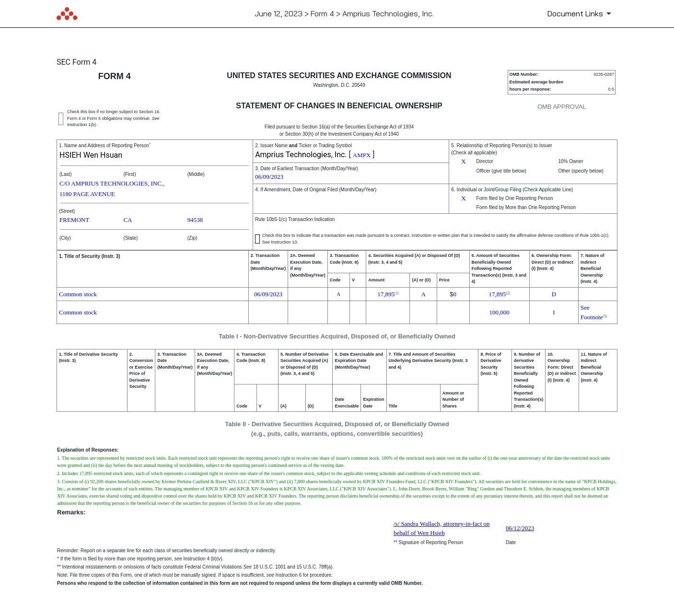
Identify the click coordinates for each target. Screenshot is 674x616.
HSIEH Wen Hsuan (91, 155)
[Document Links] (581, 13)
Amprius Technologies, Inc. (301, 155)
